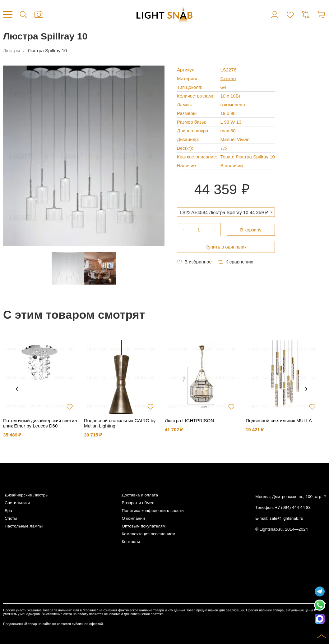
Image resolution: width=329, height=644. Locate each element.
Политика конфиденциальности (153, 511)
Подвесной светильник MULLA (279, 420)
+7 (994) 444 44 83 (293, 507)
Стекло (228, 78)
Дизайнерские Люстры (27, 495)
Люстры (12, 50)
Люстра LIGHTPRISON (189, 420)
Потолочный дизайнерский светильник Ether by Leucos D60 (40, 423)
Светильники (17, 503)
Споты (11, 518)
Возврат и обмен (138, 503)
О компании (133, 518)
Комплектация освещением (148, 534)
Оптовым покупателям (144, 526)
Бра (8, 511)
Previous (17, 389)
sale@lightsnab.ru (286, 518)
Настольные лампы (24, 526)
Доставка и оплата (140, 495)
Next (306, 389)
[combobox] (226, 212)
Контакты (131, 542)
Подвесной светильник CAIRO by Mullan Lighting (120, 423)
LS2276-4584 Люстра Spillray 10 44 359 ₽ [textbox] (224, 212)
